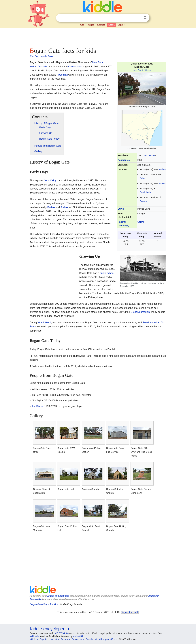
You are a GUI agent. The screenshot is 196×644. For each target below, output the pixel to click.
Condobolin (145, 192)
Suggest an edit (129, 612)
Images (91, 25)
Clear (139, 18)
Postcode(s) (124, 160)
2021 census (149, 155)
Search (145, 18)
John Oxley (50, 181)
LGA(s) (121, 209)
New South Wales (142, 70)
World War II (44, 323)
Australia (42, 67)
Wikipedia (35, 636)
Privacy (64, 639)
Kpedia (111, 25)
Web (82, 25)
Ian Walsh (38, 406)
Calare (141, 222)
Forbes (162, 169)
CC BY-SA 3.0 (62, 633)
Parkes (162, 183)
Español (122, 25)
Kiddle (33, 639)
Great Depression (140, 312)
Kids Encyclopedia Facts (41, 56)
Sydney (143, 201)
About (54, 639)
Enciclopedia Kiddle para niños (101, 639)
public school (107, 273)
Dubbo (143, 178)
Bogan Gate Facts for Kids (44, 604)
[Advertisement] (98, 37)
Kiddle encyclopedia (58, 596)
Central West (75, 67)
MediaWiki (78, 636)
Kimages (101, 25)
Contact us (77, 639)
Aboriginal (62, 75)
